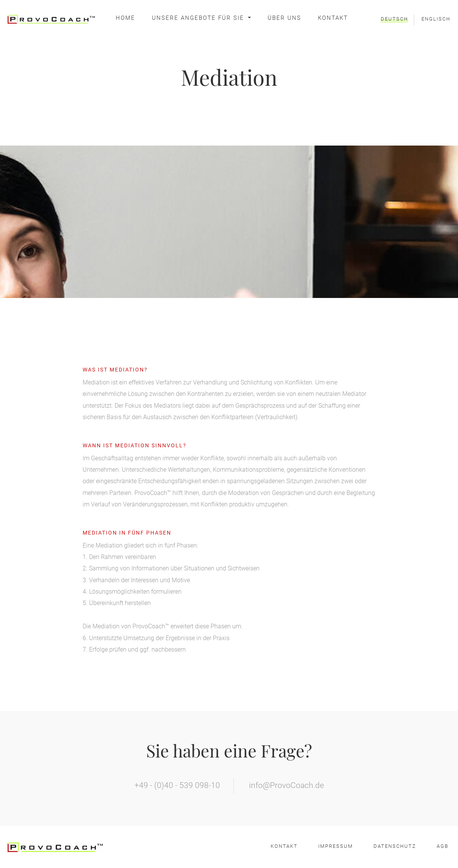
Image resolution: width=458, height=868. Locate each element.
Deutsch (394, 19)
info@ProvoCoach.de (286, 785)
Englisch (436, 19)
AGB (443, 846)
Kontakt (333, 18)
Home (125, 18)
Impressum (336, 846)
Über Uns (284, 18)
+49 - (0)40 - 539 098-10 (177, 785)
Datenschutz (395, 846)
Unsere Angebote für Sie (199, 18)
